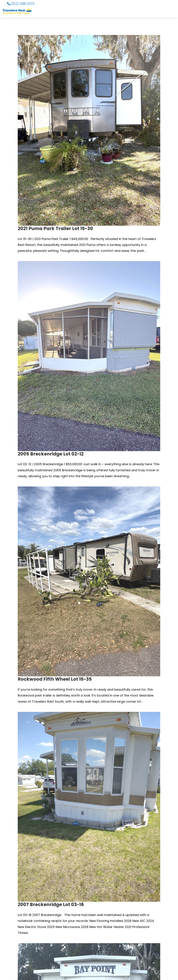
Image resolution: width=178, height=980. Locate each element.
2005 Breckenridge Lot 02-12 (51, 454)
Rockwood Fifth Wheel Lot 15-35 (55, 679)
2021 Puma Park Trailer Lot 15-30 (55, 229)
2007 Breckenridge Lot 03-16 (51, 905)
